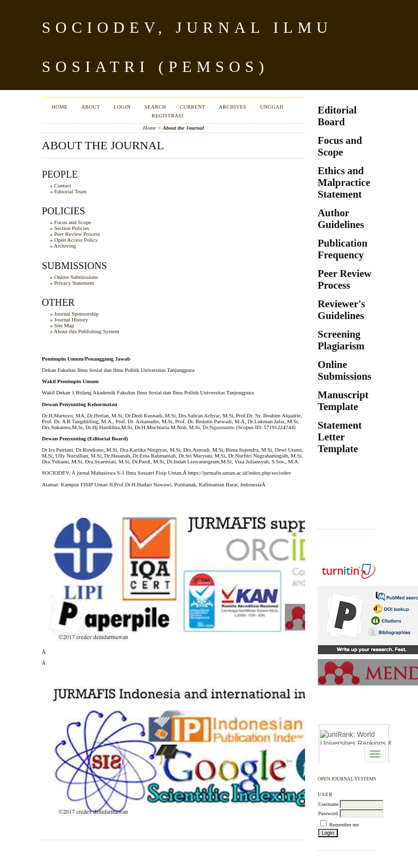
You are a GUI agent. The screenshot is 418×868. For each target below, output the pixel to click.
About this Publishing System (86, 331)
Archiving (65, 246)
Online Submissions (76, 277)
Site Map (64, 325)
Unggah (272, 107)
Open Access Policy (76, 240)
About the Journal (183, 128)
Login (122, 107)
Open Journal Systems (347, 779)
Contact (63, 185)
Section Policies (72, 228)
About (90, 107)
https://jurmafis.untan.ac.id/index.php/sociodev (240, 473)
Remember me (344, 825)
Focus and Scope (73, 222)
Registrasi (167, 116)
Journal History (71, 320)
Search (155, 107)
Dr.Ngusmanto (219, 427)
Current (193, 107)
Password (328, 813)
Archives (233, 107)
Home (60, 107)
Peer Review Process (77, 234)
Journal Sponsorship (77, 314)
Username (329, 804)
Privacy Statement (74, 283)
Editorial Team (70, 191)
